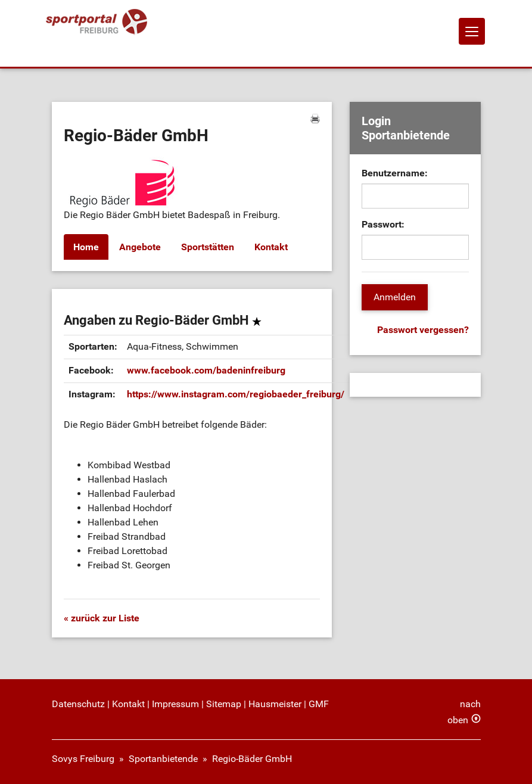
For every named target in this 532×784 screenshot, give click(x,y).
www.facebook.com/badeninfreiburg (206, 370)
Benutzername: (395, 173)
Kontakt (271, 247)
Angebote (140, 247)
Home (86, 247)
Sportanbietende (163, 759)
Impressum (175, 704)
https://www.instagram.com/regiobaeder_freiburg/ (236, 394)
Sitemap (224, 704)
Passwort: (383, 224)
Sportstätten (208, 247)
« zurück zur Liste (102, 618)
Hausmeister (275, 704)
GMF (319, 704)
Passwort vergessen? (423, 330)
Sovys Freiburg (83, 759)
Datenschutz (78, 704)
